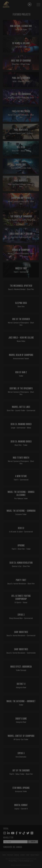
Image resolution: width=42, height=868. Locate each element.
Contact (23, 855)
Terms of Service (24, 861)
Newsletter (8, 838)
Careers (17, 855)
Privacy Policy (35, 855)
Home (4, 855)
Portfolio (10, 855)
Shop (28, 855)
